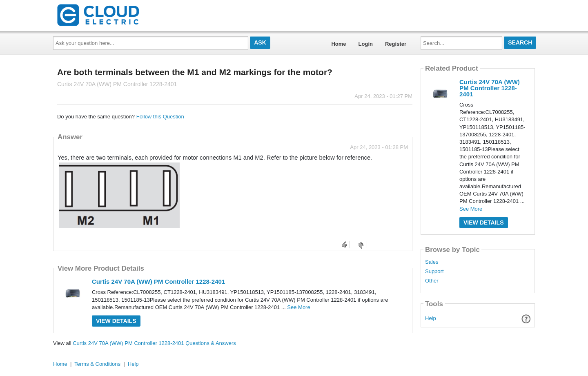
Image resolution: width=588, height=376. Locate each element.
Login (366, 44)
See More (298, 307)
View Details (116, 321)
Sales (432, 262)
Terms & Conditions (97, 364)
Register (396, 44)
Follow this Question (160, 117)
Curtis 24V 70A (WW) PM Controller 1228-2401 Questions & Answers (154, 343)
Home (339, 44)
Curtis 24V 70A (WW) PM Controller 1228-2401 (158, 281)
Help (431, 318)
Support (434, 271)
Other (432, 281)
